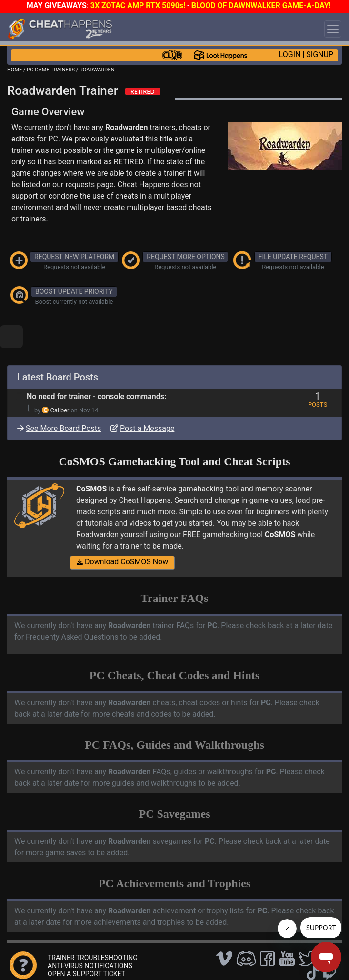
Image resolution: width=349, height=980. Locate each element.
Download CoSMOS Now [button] (122, 562)
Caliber (60, 410)
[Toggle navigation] (333, 29)
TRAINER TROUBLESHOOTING (93, 958)
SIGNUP (320, 55)
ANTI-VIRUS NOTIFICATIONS (90, 966)
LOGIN (290, 55)
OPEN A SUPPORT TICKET (86, 974)
